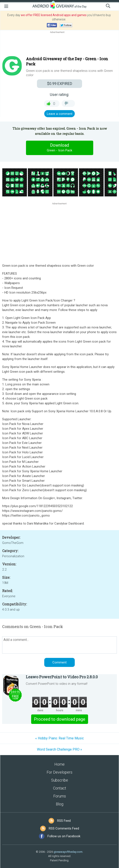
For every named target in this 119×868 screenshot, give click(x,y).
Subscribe (60, 780)
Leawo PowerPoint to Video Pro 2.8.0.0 (62, 677)
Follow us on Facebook (64, 836)
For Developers (59, 772)
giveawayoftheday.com (68, 852)
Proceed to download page (60, 719)
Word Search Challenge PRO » (59, 749)
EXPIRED (60, 84)
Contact (60, 788)
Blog (60, 804)
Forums (60, 796)
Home (59, 764)
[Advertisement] (59, 45)
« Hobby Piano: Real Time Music (59, 738)
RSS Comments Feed (64, 828)
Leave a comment (60, 114)
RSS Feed (64, 821)
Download (59, 148)
